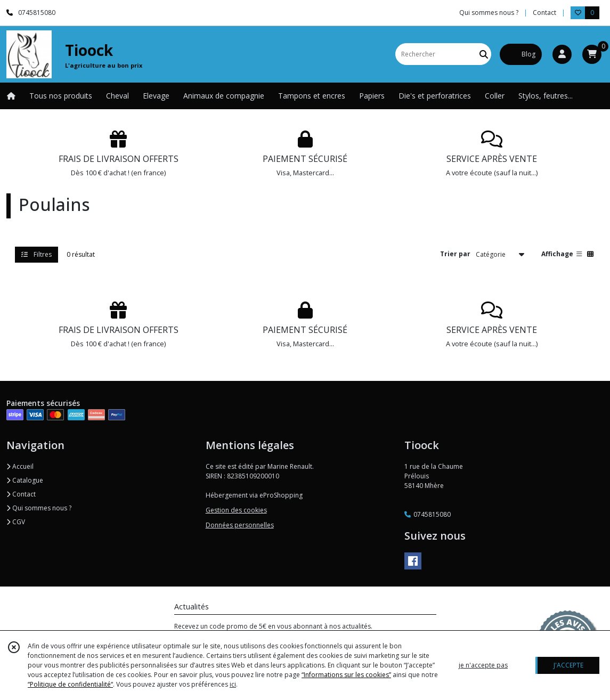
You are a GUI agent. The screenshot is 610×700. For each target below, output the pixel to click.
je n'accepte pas (483, 665)
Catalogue (25, 480)
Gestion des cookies (236, 510)
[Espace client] (562, 54)
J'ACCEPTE (568, 665)
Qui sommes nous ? (39, 508)
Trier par (455, 254)
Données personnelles (240, 525)
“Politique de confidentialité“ (70, 684)
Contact (544, 13)
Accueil (20, 466)
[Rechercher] (484, 54)
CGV (16, 522)
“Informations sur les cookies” (346, 675)
